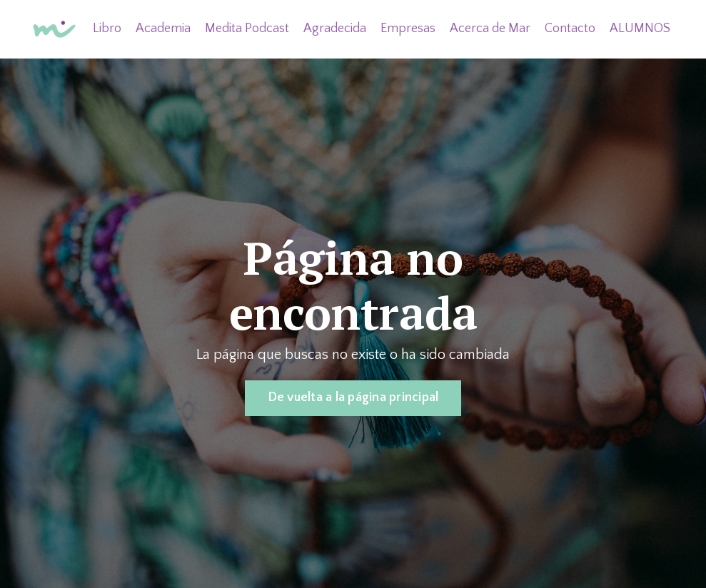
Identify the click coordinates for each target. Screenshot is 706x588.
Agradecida (335, 29)
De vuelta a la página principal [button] (353, 397)
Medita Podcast (247, 29)
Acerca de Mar (490, 29)
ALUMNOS (640, 29)
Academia (163, 29)
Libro (107, 29)
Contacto (570, 29)
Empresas (408, 29)
